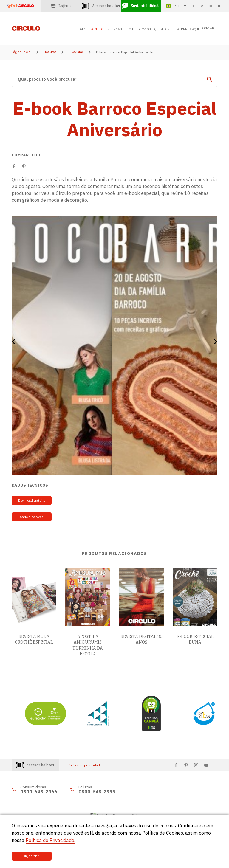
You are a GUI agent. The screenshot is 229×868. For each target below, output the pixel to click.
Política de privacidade (85, 765)
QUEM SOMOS (164, 29)
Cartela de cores (32, 517)
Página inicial (21, 52)
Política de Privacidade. (50, 840)
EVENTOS (144, 29)
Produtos (50, 52)
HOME (81, 29)
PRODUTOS (96, 29)
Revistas (78, 52)
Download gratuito (32, 500)
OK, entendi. (32, 856)
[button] (16, 342)
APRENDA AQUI (188, 29)
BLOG (129, 29)
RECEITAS (115, 29)
